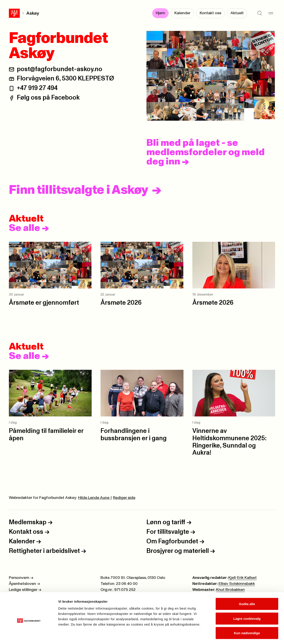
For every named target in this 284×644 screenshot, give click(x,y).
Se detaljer (239, 635)
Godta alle (247, 586)
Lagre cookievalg (247, 600)
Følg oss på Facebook (48, 98)
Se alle (29, 228)
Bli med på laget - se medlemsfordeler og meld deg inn (206, 152)
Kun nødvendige (247, 615)
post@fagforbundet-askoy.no (60, 69)
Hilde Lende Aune (94, 498)
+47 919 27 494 (37, 88)
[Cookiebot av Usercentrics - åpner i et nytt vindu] (29, 635)
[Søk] (260, 13)
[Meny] (271, 13)
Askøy (22, 13)
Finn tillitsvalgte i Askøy (78, 190)
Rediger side (124, 498)
